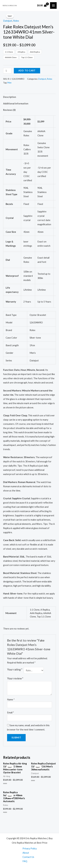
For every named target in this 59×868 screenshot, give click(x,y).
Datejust (8, 21)
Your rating (15, 669)
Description (10, 97)
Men (9, 83)
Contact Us (28, 857)
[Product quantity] (7, 71)
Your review (15, 678)
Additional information (16, 104)
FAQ (25, 861)
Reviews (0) (9, 110)
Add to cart (27, 71)
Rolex (16, 21)
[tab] (29, 97)
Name (11, 700)
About (26, 853)
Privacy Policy (30, 849)
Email (11, 713)
